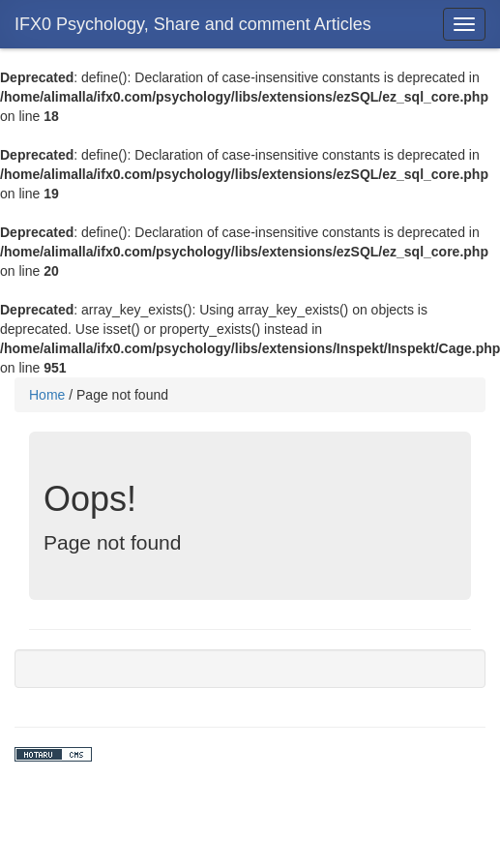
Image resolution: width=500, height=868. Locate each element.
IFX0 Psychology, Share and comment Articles (193, 24)
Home (47, 395)
